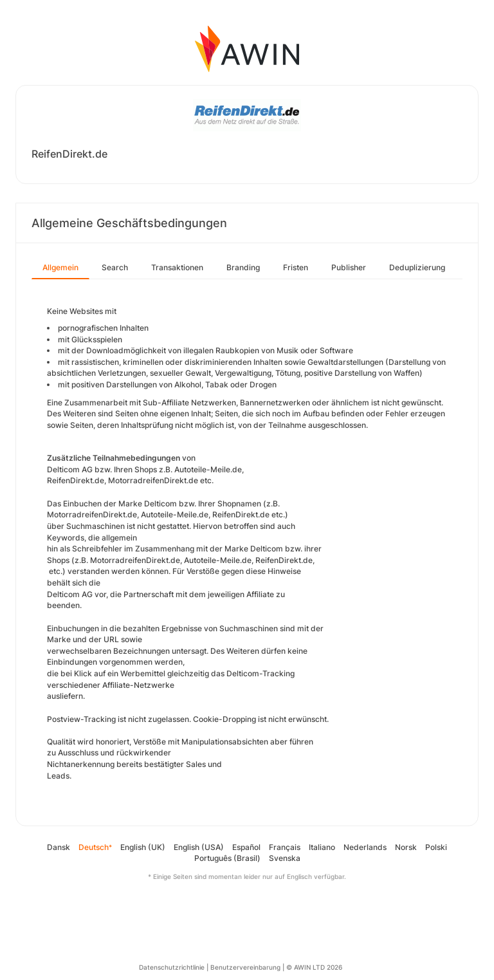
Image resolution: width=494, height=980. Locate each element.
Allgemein (60, 267)
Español (246, 847)
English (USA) (199, 847)
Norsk (406, 847)
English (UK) (143, 847)
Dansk (59, 847)
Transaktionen (177, 267)
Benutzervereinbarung (245, 967)
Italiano (322, 847)
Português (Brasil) (227, 858)
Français (285, 847)
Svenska (285, 858)
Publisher (349, 267)
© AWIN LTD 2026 (314, 967)
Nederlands (365, 847)
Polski (436, 847)
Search (115, 267)
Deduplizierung (417, 267)
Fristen (296, 267)
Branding (243, 267)
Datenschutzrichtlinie (172, 967)
